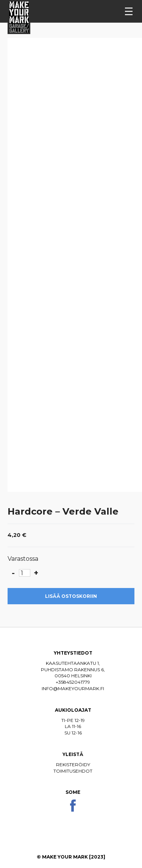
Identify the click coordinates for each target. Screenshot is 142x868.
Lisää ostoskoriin (71, 596)
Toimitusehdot (73, 771)
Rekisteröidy (73, 765)
